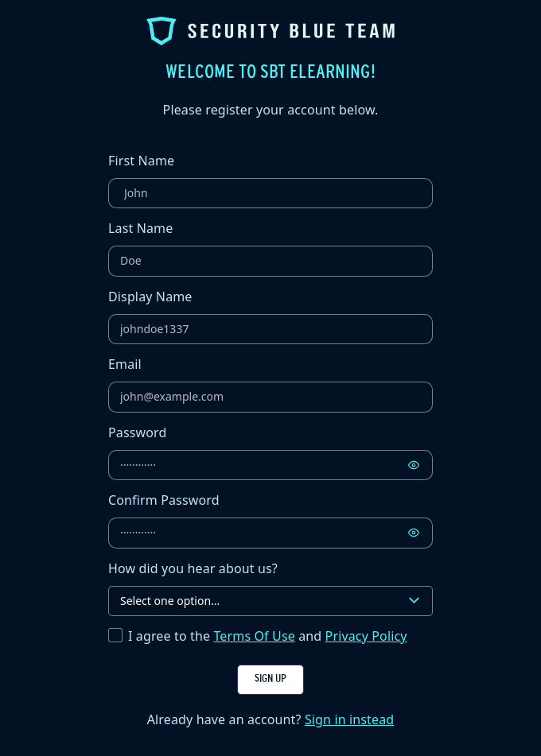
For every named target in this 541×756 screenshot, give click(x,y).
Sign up (270, 679)
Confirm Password (164, 500)
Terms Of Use (254, 636)
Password (138, 432)
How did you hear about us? (193, 568)
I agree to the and (268, 636)
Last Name (140, 228)
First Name (141, 161)
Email (125, 364)
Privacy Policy (366, 636)
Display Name (150, 297)
